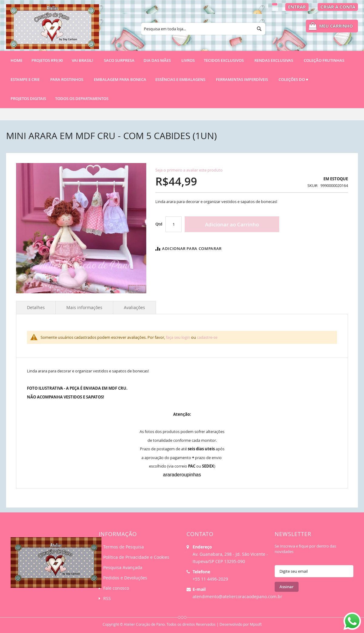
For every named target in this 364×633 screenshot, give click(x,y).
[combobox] (203, 29)
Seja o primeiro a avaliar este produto (189, 170)
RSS (107, 598)
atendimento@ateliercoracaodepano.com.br (237, 596)
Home (17, 60)
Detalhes (36, 307)
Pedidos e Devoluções (125, 578)
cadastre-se (207, 337)
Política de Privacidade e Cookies (136, 557)
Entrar (297, 7)
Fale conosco (116, 588)
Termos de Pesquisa (124, 547)
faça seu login (178, 337)
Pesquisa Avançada (123, 567)
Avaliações (134, 307)
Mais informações (84, 307)
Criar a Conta (338, 7)
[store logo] (53, 29)
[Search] (259, 29)
